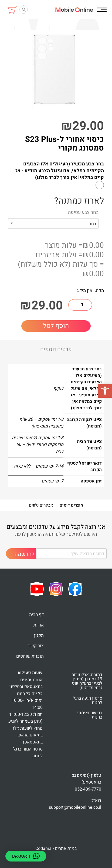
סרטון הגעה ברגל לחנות (88, 700)
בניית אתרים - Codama (56, 849)
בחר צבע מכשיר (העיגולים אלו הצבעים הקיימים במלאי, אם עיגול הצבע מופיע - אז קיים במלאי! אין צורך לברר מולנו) (60, 171)
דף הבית (36, 615)
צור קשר (36, 646)
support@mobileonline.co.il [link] (75, 807)
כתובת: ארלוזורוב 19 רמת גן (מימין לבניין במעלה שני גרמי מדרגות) (87, 681)
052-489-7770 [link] (88, 789)
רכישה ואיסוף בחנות (90, 715)
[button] (105, 391)
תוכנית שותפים (30, 656)
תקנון (39, 635)
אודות (39, 625)
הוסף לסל (56, 326)
